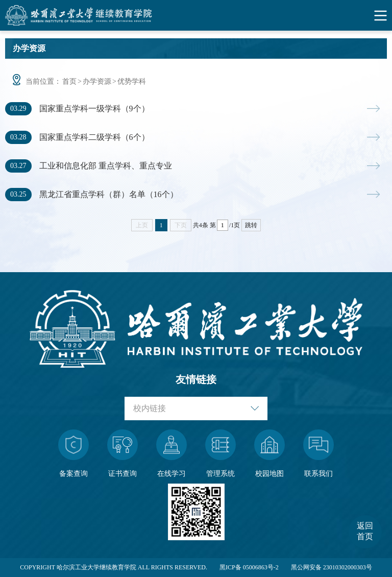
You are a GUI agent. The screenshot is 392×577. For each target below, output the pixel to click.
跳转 (251, 225)
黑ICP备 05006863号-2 (249, 567)
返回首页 (365, 531)
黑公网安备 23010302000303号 (332, 567)
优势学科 (132, 81)
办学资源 (97, 81)
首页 (69, 81)
